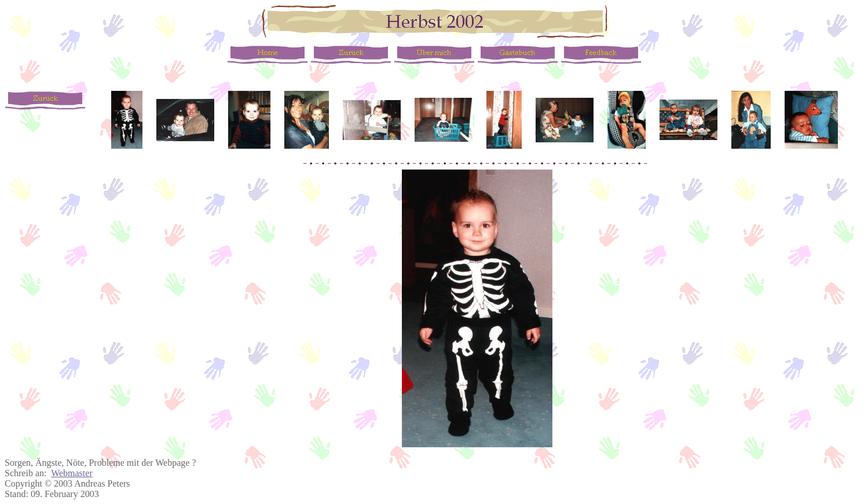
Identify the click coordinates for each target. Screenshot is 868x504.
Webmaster (72, 473)
